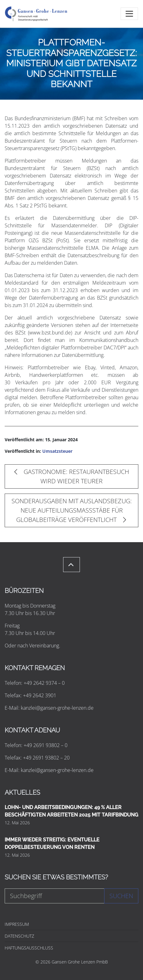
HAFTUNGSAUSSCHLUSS (29, 948)
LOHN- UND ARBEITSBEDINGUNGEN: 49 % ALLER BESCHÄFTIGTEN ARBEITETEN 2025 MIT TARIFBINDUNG (71, 811)
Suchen (121, 896)
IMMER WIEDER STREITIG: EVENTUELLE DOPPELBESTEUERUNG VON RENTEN (52, 843)
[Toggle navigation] (129, 14)
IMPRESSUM (17, 924)
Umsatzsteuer (57, 451)
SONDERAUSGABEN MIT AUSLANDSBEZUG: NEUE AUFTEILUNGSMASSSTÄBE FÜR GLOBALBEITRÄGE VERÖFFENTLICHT (72, 510)
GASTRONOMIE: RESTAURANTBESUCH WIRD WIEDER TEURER (72, 476)
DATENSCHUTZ (19, 936)
